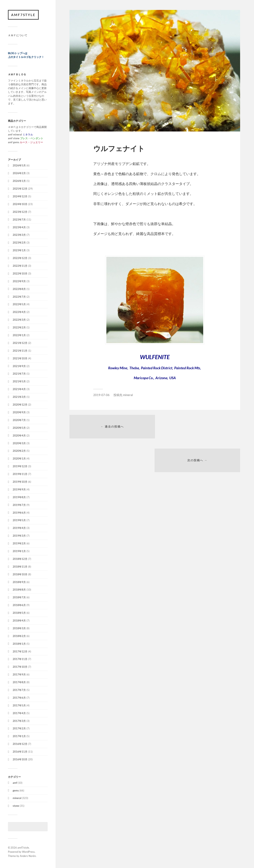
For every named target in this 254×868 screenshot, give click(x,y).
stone (16, 806)
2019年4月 (19, 528)
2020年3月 (19, 443)
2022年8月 (19, 289)
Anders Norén (28, 856)
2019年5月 (19, 520)
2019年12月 (20, 466)
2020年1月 (19, 459)
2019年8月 (19, 497)
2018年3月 (19, 628)
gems (16, 790)
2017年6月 (19, 698)
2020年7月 (19, 420)
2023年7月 (19, 220)
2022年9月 (19, 281)
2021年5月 (19, 382)
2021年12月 (20, 343)
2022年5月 (19, 304)
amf (15, 783)
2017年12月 (20, 651)
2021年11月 (20, 351)
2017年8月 (19, 682)
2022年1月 (19, 335)
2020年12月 (20, 405)
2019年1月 (19, 551)
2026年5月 (19, 166)
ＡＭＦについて (18, 35)
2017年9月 (19, 675)
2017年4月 (19, 713)
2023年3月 (19, 235)
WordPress (28, 852)
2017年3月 (19, 721)
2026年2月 (19, 173)
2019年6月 (19, 513)
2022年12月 (20, 258)
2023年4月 (19, 227)
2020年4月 (19, 435)
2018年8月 (19, 590)
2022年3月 (19, 320)
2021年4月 (19, 389)
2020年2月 (19, 451)
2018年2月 (19, 636)
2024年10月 (20, 204)
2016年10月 (20, 760)
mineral (17, 798)
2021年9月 (19, 366)
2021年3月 (19, 397)
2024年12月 (20, 197)
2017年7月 (19, 690)
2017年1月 (19, 736)
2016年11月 (20, 752)
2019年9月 (19, 489)
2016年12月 (20, 744)
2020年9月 (19, 412)
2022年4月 (19, 312)
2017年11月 (20, 659)
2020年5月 (19, 428)
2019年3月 (19, 536)
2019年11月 (20, 474)
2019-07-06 (101, 395)
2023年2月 (19, 243)
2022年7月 (19, 297)
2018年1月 (19, 644)
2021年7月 (19, 374)
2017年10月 (20, 667)
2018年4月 (19, 621)
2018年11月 (20, 567)
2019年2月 (19, 544)
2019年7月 (19, 505)
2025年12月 (20, 189)
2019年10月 (20, 482)
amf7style (23, 15)
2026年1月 (19, 181)
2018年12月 (20, 559)
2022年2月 (19, 328)
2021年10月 (20, 358)
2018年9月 (19, 582)
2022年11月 (20, 266)
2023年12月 (20, 212)
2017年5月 (19, 705)
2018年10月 (20, 574)
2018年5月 (19, 613)
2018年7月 (19, 598)
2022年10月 (20, 273)
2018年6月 (19, 605)
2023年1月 (19, 250)
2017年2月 (19, 729)
